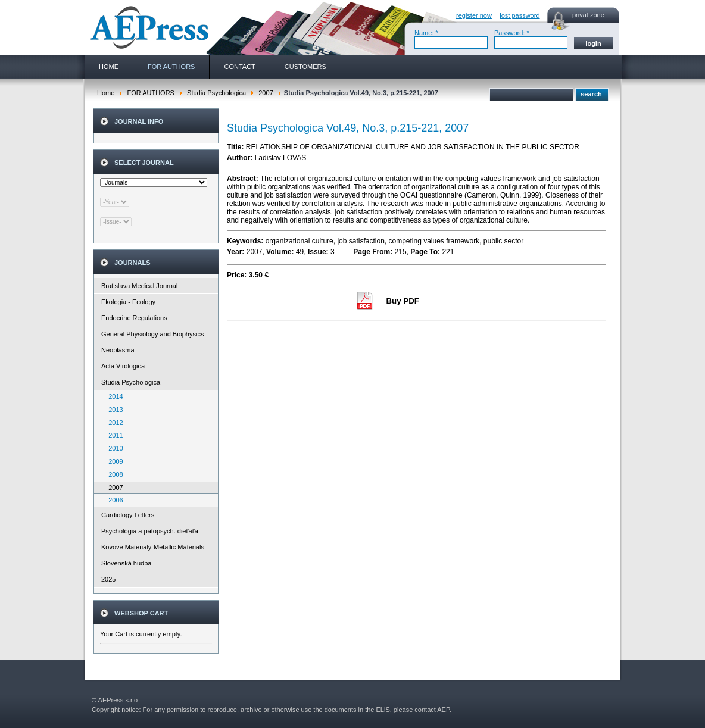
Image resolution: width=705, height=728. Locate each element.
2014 (113, 396)
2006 (113, 500)
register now (474, 15)
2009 (113, 461)
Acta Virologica (123, 366)
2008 (113, 474)
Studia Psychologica (216, 93)
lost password (520, 15)
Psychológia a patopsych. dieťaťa (150, 531)
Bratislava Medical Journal (139, 286)
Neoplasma (118, 350)
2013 (113, 410)
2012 (113, 423)
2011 (113, 435)
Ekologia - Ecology (128, 302)
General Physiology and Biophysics (152, 334)
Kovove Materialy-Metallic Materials (153, 547)
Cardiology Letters (128, 515)
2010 (113, 448)
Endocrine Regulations (134, 318)
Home (106, 93)
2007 (266, 93)
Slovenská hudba (126, 563)
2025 (108, 579)
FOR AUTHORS (150, 93)
